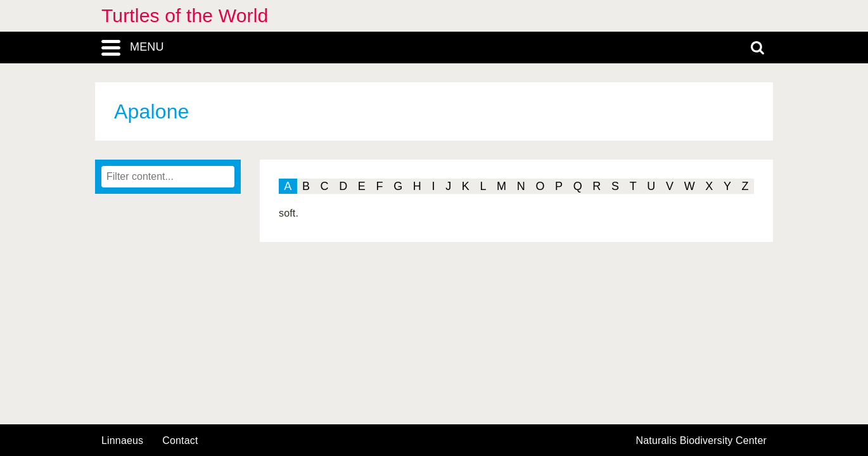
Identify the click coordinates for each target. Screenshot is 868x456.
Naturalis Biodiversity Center (702, 441)
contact (180, 440)
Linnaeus (122, 441)
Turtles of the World (185, 16)
